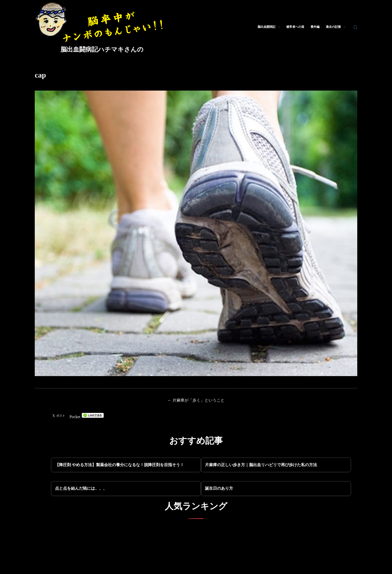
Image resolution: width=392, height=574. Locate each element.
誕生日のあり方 (219, 488)
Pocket (75, 417)
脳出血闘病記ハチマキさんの (102, 49)
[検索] (355, 27)
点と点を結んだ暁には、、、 (81, 488)
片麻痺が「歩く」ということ (198, 400)
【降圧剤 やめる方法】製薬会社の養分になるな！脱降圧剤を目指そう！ (119, 465)
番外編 (315, 27)
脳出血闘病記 (270, 27)
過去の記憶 (336, 27)
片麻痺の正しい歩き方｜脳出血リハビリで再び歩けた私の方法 (261, 465)
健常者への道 (295, 27)
